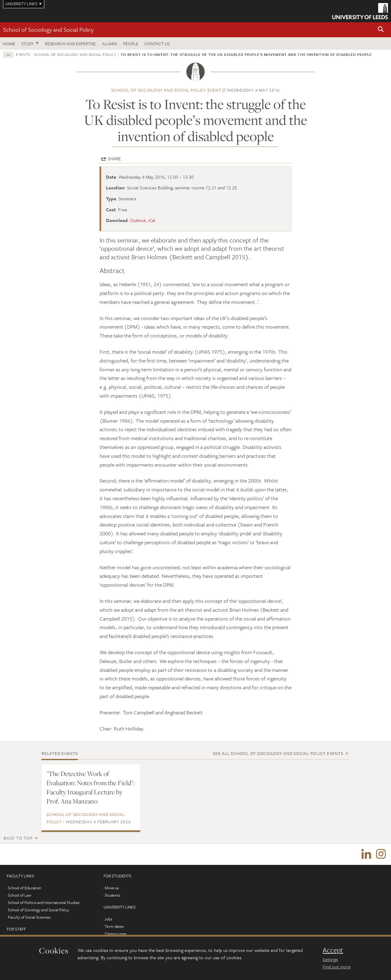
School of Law (20, 895)
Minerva (112, 888)
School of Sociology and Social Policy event (166, 90)
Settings (330, 959)
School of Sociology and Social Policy (48, 29)
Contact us (157, 44)
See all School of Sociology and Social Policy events (278, 753)
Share (114, 158)
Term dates (114, 927)
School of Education (25, 888)
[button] (381, 30)
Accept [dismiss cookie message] (333, 950)
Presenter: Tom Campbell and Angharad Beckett (151, 712)
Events (23, 54)
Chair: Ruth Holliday (122, 729)
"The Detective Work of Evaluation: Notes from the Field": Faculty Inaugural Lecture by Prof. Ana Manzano (90, 787)
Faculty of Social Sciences (29, 917)
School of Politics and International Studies (44, 903)
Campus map (116, 934)
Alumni (110, 44)
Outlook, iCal (143, 220)
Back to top (18, 838)
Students (112, 895)
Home (9, 44)
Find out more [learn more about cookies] (337, 967)
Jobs (108, 919)
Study (28, 44)
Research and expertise (70, 44)
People (131, 44)
